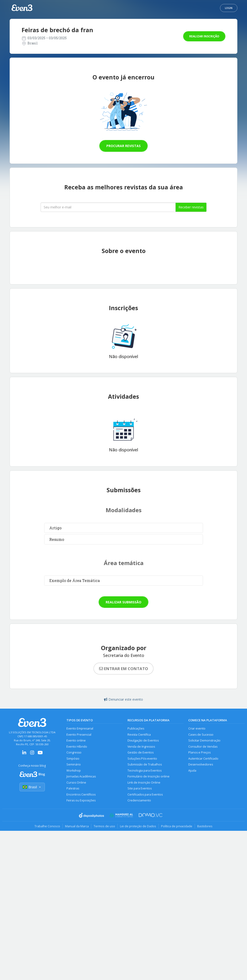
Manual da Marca (77, 826)
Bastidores (205, 826)
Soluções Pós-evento (142, 759)
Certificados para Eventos (145, 795)
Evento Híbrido (77, 747)
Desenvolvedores (201, 764)
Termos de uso (104, 826)
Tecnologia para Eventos (145, 771)
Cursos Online (76, 783)
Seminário (74, 764)
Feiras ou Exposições (81, 800)
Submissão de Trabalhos (145, 764)
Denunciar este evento (123, 699)
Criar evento (197, 728)
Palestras (73, 788)
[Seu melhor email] (108, 207)
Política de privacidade (177, 826)
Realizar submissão (123, 602)
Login (229, 8)
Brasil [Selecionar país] (32, 787)
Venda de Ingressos (141, 747)
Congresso (74, 752)
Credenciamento (139, 800)
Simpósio (73, 759)
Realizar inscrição (204, 36)
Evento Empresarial (80, 728)
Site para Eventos (140, 788)
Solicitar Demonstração (204, 740)
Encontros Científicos (81, 795)
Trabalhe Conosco (47, 826)
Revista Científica (139, 735)
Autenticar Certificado (203, 759)
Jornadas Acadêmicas (81, 776)
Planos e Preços (199, 752)
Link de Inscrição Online (144, 783)
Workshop (74, 771)
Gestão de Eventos (141, 752)
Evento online (76, 740)
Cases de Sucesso (201, 735)
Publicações (136, 728)
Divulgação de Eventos (143, 740)
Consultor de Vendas (203, 747)
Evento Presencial (79, 735)
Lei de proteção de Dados (138, 826)
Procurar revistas (123, 146)
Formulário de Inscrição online (149, 776)
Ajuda (192, 771)
